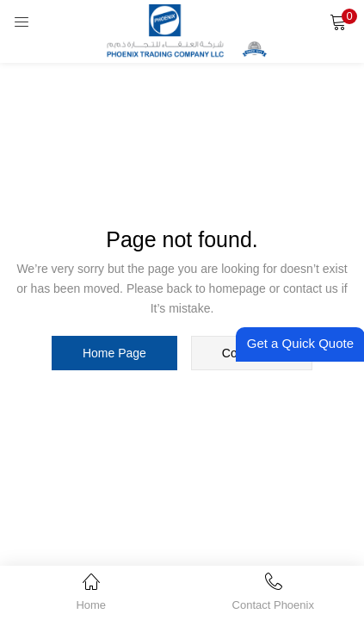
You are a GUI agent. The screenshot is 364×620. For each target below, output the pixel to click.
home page (114, 353)
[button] (338, 22)
